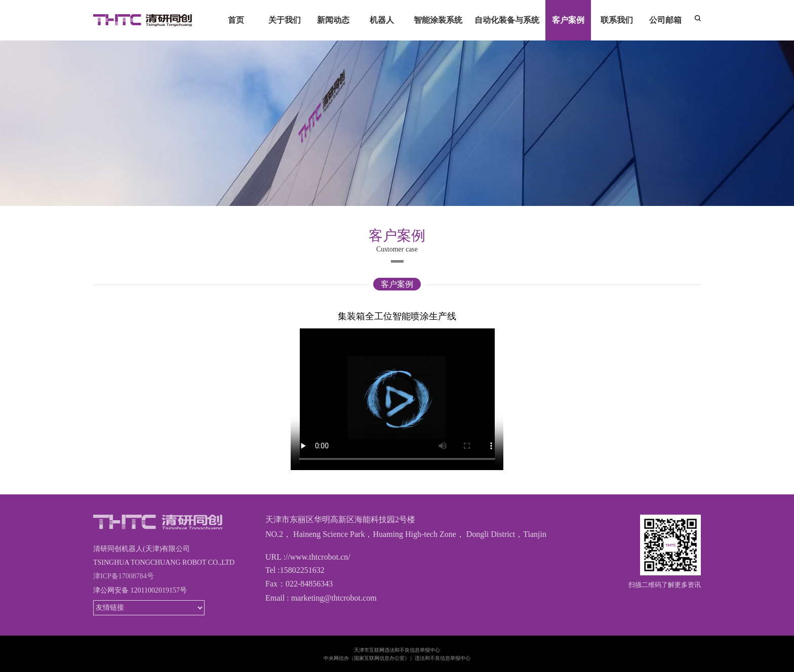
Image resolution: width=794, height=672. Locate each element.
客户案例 (397, 284)
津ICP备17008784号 (124, 576)
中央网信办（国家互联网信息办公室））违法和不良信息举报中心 (397, 658)
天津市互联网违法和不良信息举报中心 (397, 650)
